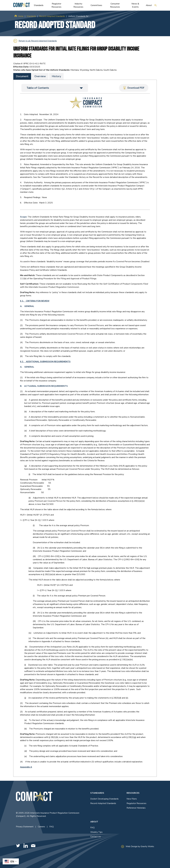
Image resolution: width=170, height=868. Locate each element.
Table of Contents (55, 88)
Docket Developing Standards (104, 799)
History (56, 76)
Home (21, 16)
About (94, 822)
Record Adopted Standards (52, 16)
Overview (40, 76)
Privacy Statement (25, 826)
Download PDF (134, 88)
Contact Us (96, 836)
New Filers (132, 799)
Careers (42, 826)
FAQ (52, 826)
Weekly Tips (96, 832)
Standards (31, 16)
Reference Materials (136, 808)
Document (22, 76)
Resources (133, 793)
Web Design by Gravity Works (138, 846)
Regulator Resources (136, 803)
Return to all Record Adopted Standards (35, 41)
